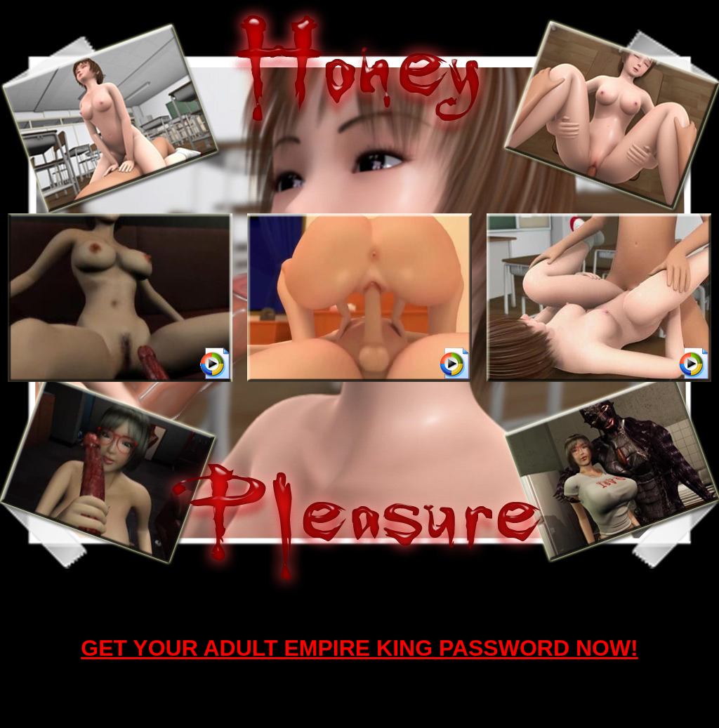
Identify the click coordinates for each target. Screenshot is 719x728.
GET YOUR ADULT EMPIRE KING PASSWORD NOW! (359, 648)
